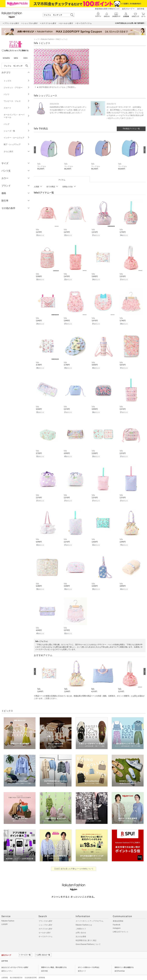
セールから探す (45, 928)
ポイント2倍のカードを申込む (89, 963)
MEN (16, 58)
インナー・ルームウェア (17, 138)
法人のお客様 (81, 932)
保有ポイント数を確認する (124, 963)
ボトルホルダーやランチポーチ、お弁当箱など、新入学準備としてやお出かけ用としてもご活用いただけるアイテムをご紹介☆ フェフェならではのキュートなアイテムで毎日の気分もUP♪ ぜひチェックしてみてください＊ (125, 113)
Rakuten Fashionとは (84, 921)
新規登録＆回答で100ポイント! (107, 9)
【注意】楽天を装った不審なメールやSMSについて (74, 864)
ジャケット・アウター (17, 88)
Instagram (117, 924)
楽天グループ (127, 9)
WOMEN (6, 58)
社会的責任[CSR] (31, 973)
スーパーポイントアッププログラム (89, 917)
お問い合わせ (81, 928)
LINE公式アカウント (121, 927)
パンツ (17, 94)
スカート (17, 108)
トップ (36, 39)
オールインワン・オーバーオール (17, 116)
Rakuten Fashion (47, 39)
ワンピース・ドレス (17, 101)
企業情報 (5, 973)
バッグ (17, 124)
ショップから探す (46, 921)
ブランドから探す (46, 917)
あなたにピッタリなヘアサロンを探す (15, 963)
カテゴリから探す (46, 924)
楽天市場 (141, 9)
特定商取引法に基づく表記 (86, 936)
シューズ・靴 (17, 131)
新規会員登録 (118, 917)
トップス (17, 81)
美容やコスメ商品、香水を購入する (54, 963)
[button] (49, 154)
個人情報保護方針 (16, 973)
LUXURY (5, 920)
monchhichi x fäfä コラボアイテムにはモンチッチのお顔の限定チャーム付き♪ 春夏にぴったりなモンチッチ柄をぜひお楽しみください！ (68, 110)
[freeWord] (16, 66)
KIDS (26, 58)
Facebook (117, 920)
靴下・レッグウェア (17, 144)
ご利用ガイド (81, 924)
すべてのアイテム (46, 932)
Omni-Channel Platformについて (88, 940)
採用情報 (42, 973)
